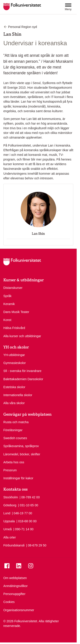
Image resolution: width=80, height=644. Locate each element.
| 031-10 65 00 (28, 505)
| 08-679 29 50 (36, 545)
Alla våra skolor (14, 403)
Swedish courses (15, 438)
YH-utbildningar (14, 355)
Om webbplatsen (15, 578)
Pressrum (10, 470)
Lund (7, 513)
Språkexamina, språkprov (21, 446)
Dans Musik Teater (16, 312)
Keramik (9, 304)
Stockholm (11, 497)
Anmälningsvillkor (16, 586)
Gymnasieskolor (15, 363)
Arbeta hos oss (14, 462)
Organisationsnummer (19, 610)
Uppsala (9, 521)
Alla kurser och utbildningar (22, 336)
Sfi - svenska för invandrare (22, 371)
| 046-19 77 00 (22, 513)
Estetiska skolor (14, 387)
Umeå (8, 529)
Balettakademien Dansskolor (23, 379)
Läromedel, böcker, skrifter (22, 454)
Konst (7, 320)
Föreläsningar (13, 430)
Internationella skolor (18, 395)
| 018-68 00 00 (27, 521)
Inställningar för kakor (18, 478)
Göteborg (10, 505)
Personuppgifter (14, 594)
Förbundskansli (14, 545)
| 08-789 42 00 (30, 497)
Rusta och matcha (16, 422)
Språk (7, 296)
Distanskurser (13, 288)
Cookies (9, 602)
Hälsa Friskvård (14, 328)
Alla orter (10, 537)
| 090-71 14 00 (23, 529)
